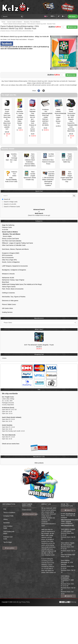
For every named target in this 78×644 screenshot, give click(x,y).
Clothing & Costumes (8, 293)
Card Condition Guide (8, 527)
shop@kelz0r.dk (70, 514)
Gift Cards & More (7, 308)
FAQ (5, 509)
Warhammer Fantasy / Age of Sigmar (13, 280)
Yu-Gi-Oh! (5, 230)
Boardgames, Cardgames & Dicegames (14, 270)
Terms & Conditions (9, 512)
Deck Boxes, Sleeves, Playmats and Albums (15, 249)
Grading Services (7, 312)
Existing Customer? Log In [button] (30, 514)
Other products (39, 463)
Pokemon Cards (7, 227)
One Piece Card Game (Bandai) (12, 241)
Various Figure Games (9, 287)
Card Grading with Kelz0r (9, 532)
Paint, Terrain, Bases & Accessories (13, 289)
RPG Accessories (7, 255)
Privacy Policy (25, 602)
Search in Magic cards (10, 202)
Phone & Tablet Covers (9, 304)
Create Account (27, 510)
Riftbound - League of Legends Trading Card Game (17, 243)
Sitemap (74, 602)
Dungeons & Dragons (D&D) (11, 253)
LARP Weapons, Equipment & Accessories (15, 266)
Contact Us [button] (68, 510)
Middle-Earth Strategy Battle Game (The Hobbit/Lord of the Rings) (22, 284)
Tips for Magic (8, 542)
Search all (6, 199)
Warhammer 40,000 (8, 278)
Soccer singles (7, 236)
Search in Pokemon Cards (11, 207)
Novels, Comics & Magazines (11, 262)
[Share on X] (44, 91)
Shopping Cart (39, 354)
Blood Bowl (5, 282)
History (6, 519)
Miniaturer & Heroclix (8, 274)
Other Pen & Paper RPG (9, 260)
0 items (72, 16)
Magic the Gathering (8, 225)
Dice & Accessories (8, 258)
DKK (53, 16)
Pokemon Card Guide (8, 538)
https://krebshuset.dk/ (67, 525)
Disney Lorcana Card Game (10, 239)
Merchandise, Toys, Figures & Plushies (14, 297)
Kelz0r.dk (16, 602)
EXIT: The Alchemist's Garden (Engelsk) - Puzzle (39, 345)
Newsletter (7, 523)
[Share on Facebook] (39, 91)
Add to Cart (72, 27)
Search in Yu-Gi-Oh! (9, 204)
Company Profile (8, 516)
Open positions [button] (10, 548)
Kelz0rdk (68, 521)
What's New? (39, 329)
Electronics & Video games (10, 301)
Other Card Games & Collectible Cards (14, 245)
